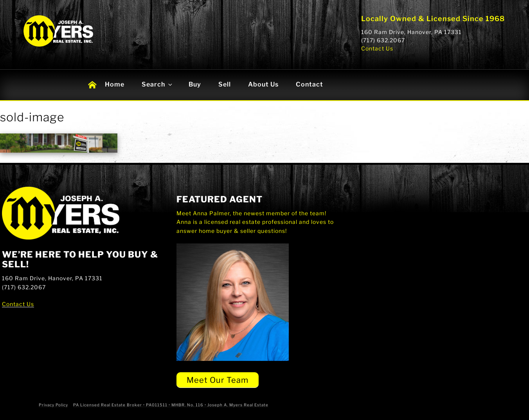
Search (157, 84)
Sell (225, 84)
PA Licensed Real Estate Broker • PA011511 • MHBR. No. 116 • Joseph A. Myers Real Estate (171, 405)
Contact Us (377, 48)
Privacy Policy (53, 405)
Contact (309, 84)
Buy (195, 84)
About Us (263, 84)
